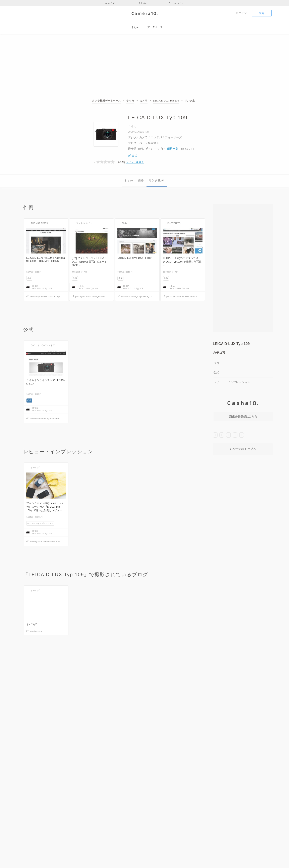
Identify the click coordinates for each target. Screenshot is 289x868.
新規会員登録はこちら (243, 417)
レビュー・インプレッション (232, 382)
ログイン (241, 13)
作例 (216, 363)
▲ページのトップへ (243, 449)
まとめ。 (144, 3)
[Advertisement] (144, 67)
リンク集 (157, 180)
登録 (262, 13)
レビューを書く (135, 162)
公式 (216, 372)
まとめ (129, 180)
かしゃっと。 (177, 3)
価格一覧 (173, 149)
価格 (141, 180)
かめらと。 (112, 3)
